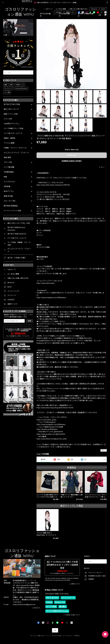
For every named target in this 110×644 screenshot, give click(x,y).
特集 (5, 177)
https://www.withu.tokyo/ (46, 283)
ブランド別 (8, 162)
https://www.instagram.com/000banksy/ (51, 298)
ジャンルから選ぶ (66, 15)
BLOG (103, 9)
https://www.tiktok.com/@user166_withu (52, 439)
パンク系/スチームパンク (13, 133)
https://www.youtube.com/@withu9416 (51, 434)
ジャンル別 (8, 119)
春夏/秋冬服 (8, 196)
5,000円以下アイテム (11, 124)
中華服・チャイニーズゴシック (15, 148)
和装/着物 (7, 158)
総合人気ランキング (11, 109)
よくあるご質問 (61, 9)
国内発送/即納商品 (11, 206)
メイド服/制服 (9, 167)
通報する (104, 450)
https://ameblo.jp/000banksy (47, 429)
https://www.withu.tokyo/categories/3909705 (53, 185)
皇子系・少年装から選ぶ (86, 15)
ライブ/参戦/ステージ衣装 (13, 129)
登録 (30, 321)
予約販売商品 (9, 172)
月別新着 (7, 187)
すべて (43, 459)
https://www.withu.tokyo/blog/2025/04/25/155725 (55, 408)
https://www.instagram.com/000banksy (51, 424)
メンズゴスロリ (10, 182)
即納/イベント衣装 (11, 114)
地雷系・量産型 (10, 138)
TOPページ (49, 9)
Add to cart (72, 155)
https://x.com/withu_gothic (47, 420)
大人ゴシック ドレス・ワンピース (16, 153)
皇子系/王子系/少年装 (12, 104)
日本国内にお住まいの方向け (72, 161)
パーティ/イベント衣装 (12, 211)
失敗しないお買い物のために (79, 9)
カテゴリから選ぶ (47, 15)
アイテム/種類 (9, 143)
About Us (94, 9)
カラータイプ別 (10, 201)
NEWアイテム (9, 191)
